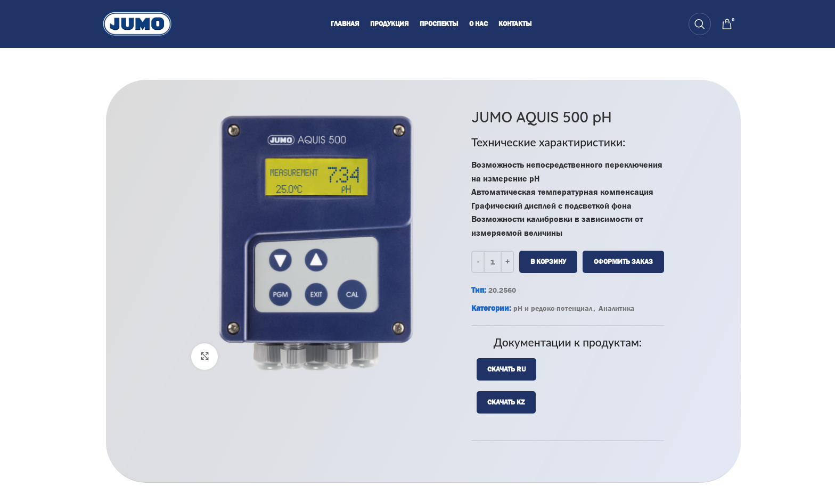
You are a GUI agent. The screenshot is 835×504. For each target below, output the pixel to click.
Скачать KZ (506, 402)
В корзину (548, 261)
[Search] (700, 24)
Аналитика (617, 308)
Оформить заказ (623, 261)
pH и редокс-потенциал (553, 308)
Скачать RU (506, 369)
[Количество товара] (493, 261)
